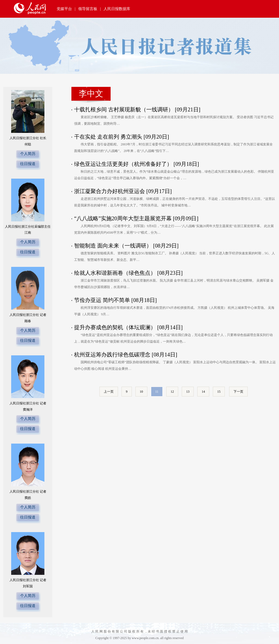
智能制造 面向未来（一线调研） (113, 246)
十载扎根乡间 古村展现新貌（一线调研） (124, 109)
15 (219, 392)
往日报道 (28, 164)
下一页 (238, 392)
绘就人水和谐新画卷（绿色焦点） (115, 273)
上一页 (109, 392)
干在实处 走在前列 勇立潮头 (108, 137)
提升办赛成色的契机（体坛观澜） (115, 327)
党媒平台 (64, 9)
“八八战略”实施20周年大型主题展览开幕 (123, 218)
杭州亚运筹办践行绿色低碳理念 (112, 355)
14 (203, 392)
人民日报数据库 (117, 9)
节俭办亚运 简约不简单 (102, 300)
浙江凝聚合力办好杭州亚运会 (110, 191)
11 (157, 392)
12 (172, 392)
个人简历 (28, 154)
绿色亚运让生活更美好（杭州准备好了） (123, 164)
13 (188, 392)
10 (141, 392)
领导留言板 (88, 9)
